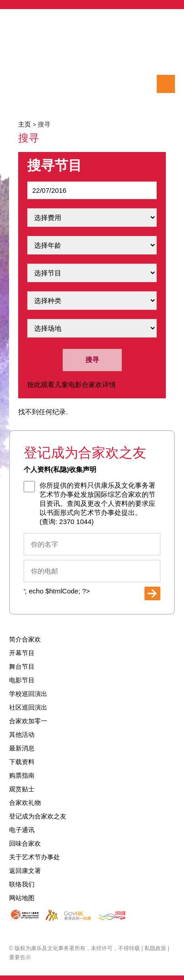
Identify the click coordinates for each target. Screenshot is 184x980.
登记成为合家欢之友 (38, 816)
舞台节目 (22, 667)
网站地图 (22, 898)
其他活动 (22, 735)
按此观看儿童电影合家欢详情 (72, 385)
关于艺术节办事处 (35, 857)
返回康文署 (25, 871)
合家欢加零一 (28, 721)
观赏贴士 (22, 789)
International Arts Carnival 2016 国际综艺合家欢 (92, 54)
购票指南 (22, 776)
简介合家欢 (25, 639)
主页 (25, 125)
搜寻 (18, 84)
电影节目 (22, 680)
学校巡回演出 (28, 694)
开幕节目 (22, 653)
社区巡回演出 (28, 708)
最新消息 (22, 748)
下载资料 (22, 762)
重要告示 (20, 957)
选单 (166, 84)
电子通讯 (22, 830)
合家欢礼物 (25, 803)
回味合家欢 (25, 844)
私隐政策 (155, 948)
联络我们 (22, 884)
